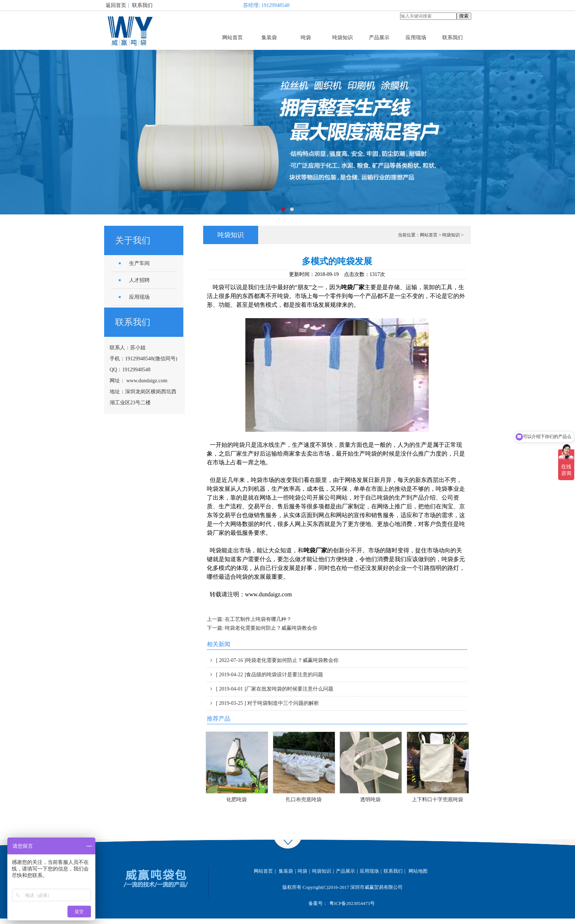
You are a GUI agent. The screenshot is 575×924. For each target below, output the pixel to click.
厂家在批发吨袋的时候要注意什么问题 (275, 689)
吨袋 (306, 38)
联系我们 (142, 5)
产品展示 (379, 38)
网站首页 (232, 38)
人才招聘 (139, 280)
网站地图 (418, 871)
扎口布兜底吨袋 (304, 800)
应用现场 (416, 38)
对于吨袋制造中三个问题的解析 (268, 703)
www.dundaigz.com (147, 381)
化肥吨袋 (237, 800)
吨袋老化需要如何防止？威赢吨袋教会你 (277, 660)
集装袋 (269, 38)
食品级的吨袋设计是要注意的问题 (270, 675)
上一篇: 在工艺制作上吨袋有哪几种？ (249, 619)
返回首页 (116, 5)
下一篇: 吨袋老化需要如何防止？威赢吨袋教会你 (262, 628)
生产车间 (139, 263)
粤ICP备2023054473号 (352, 903)
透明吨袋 (370, 800)
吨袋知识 (343, 38)
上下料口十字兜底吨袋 (437, 800)
